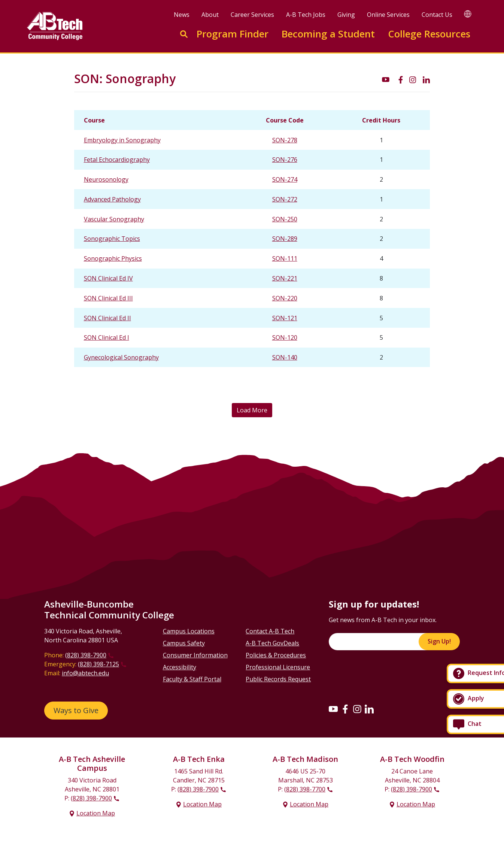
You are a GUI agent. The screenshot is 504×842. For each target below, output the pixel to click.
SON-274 (285, 179)
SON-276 (285, 160)
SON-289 (285, 239)
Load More (252, 410)
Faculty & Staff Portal (192, 679)
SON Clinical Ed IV (108, 278)
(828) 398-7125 (98, 664)
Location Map (96, 813)
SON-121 (285, 318)
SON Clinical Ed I (107, 337)
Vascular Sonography (114, 219)
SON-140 (285, 357)
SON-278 (285, 140)
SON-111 (285, 258)
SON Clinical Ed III (108, 298)
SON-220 (285, 298)
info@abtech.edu (85, 673)
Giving (346, 15)
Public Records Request (278, 679)
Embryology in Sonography (122, 140)
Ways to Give (76, 710)
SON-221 (285, 278)
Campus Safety (184, 643)
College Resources (429, 34)
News (182, 15)
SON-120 (285, 337)
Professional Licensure (278, 667)
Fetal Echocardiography (117, 160)
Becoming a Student (328, 34)
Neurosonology (106, 179)
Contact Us (437, 15)
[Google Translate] (468, 14)
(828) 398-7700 (305, 789)
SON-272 (285, 199)
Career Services (252, 15)
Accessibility (180, 667)
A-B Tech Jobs (306, 15)
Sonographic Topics (112, 239)
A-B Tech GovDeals (272, 643)
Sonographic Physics (113, 258)
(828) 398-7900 (86, 655)
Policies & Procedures (276, 655)
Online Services (388, 15)
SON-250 (285, 219)
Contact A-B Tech (270, 631)
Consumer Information (195, 655)
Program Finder (233, 34)
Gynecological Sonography (121, 357)
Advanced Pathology (112, 199)
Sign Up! (439, 641)
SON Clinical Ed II (107, 318)
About (210, 15)
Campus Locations (189, 631)
